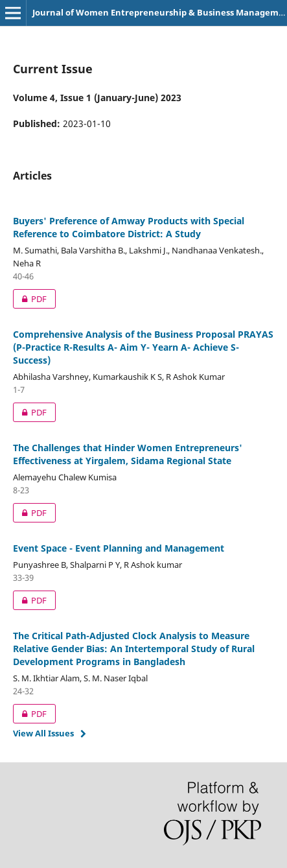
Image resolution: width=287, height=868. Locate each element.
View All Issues (43, 733)
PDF (30, 299)
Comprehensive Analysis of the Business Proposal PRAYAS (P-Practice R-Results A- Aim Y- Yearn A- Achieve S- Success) (143, 347)
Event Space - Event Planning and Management (119, 548)
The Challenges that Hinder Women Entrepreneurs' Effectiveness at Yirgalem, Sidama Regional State (128, 454)
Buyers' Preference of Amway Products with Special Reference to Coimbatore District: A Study (129, 227)
